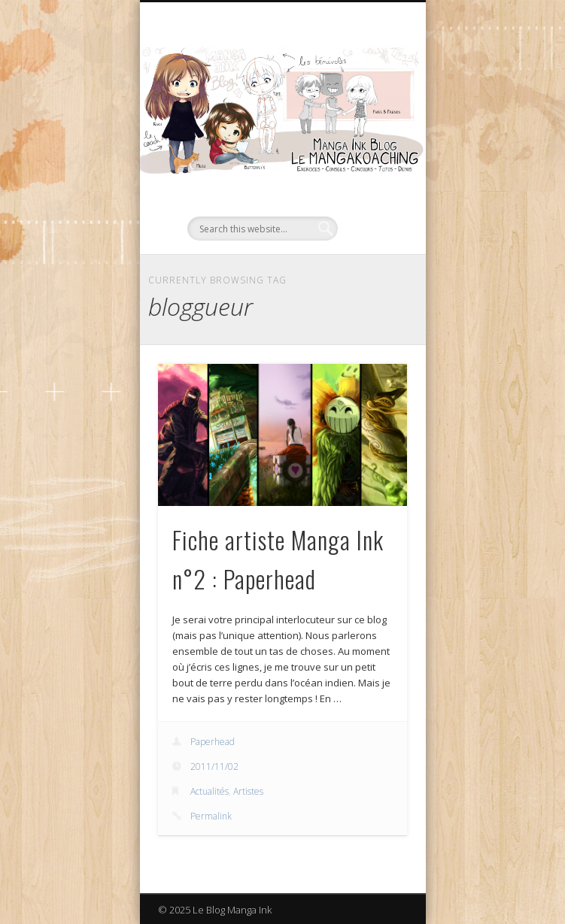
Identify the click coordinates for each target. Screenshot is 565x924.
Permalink (211, 816)
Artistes (248, 791)
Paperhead (213, 742)
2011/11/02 (214, 766)
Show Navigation (370, 135)
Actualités (210, 791)
